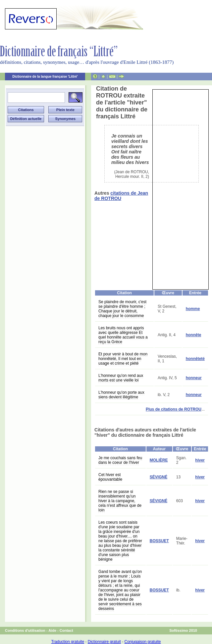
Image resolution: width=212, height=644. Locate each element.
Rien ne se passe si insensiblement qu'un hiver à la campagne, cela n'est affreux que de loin (120, 501)
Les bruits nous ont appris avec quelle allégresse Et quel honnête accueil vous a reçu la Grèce (123, 335)
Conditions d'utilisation (25, 630)
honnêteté (195, 359)
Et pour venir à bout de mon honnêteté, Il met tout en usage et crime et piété (123, 359)
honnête (194, 335)
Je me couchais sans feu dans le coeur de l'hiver (120, 460)
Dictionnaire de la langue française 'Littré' (45, 77)
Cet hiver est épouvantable (110, 477)
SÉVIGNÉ (159, 477)
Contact (66, 630)
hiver (200, 460)
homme (193, 309)
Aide (52, 630)
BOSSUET (159, 541)
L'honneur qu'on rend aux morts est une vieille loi (121, 378)
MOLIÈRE (159, 460)
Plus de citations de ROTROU (174, 409)
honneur (194, 378)
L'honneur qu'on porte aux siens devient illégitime (121, 395)
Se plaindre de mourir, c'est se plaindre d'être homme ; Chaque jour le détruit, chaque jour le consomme (122, 309)
